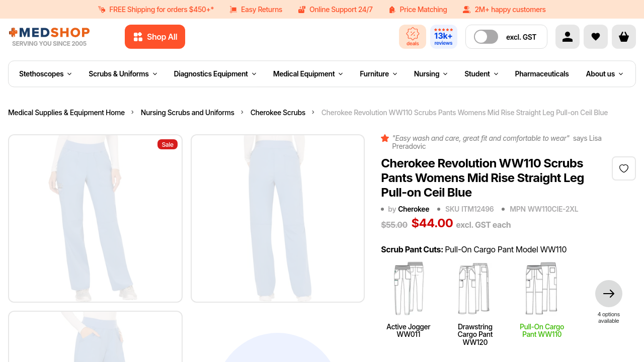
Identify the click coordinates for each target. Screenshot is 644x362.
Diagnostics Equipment (215, 74)
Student (481, 74)
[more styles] (609, 302)
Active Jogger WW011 (408, 298)
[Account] (568, 37)
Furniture (378, 74)
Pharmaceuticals (542, 74)
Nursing (431, 74)
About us (605, 74)
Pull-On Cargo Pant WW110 (542, 298)
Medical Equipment (308, 74)
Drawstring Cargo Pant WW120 (475, 302)
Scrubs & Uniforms (123, 74)
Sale (167, 145)
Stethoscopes (45, 74)
